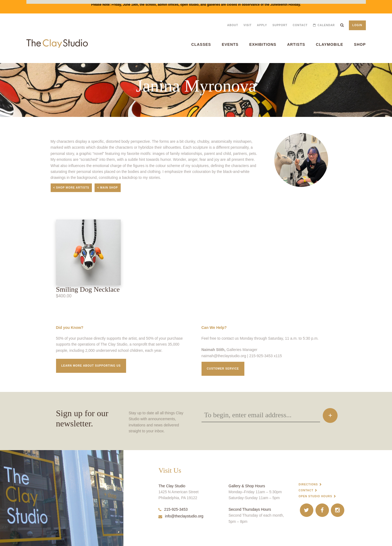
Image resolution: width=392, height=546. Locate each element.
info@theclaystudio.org (181, 516)
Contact (300, 25)
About (233, 25)
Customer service (223, 369)
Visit (248, 25)
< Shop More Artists (71, 188)
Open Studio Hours (315, 496)
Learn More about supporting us (91, 366)
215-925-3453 (173, 509)
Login (357, 25)
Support (280, 25)
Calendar (326, 25)
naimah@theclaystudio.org (224, 356)
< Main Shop (107, 188)
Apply (262, 25)
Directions (308, 484)
